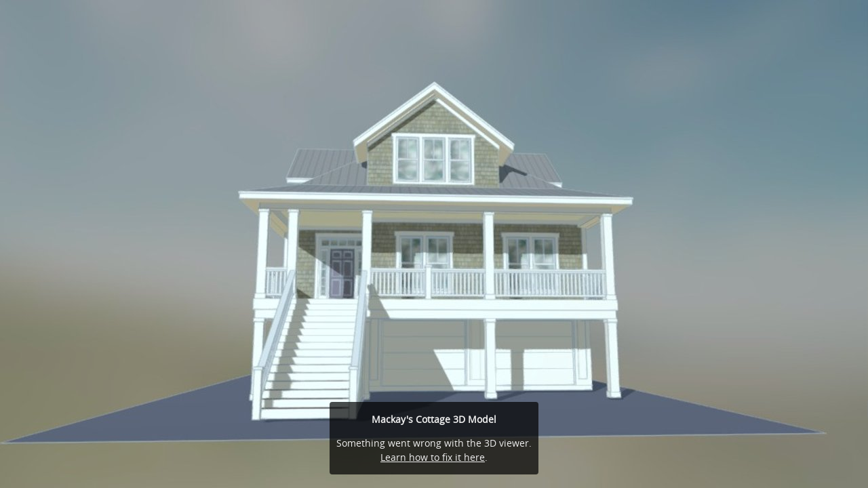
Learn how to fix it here (433, 457)
